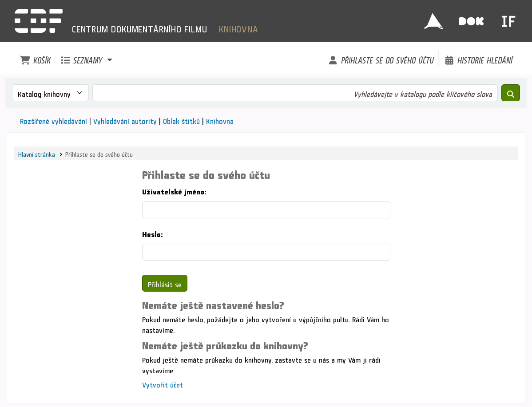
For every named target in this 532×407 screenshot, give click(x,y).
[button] (35, 58)
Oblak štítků (181, 120)
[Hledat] (511, 93)
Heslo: (152, 233)
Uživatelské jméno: (174, 190)
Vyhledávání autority (125, 120)
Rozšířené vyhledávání (54, 120)
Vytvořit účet (163, 383)
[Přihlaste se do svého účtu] (381, 58)
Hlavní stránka (37, 153)
